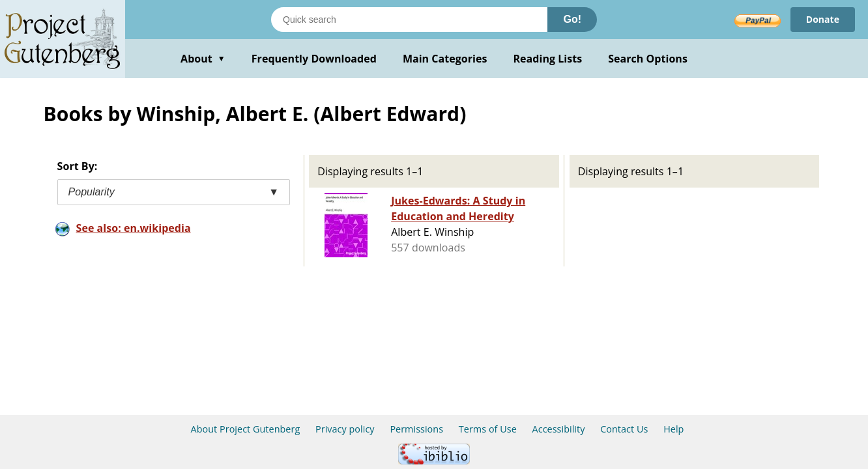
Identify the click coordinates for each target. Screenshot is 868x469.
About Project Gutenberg (246, 429)
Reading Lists (548, 59)
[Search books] (409, 20)
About (203, 59)
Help (673, 429)
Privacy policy (345, 429)
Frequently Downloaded (314, 59)
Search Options (648, 59)
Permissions (416, 429)
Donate (823, 19)
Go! (572, 19)
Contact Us (624, 429)
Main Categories (445, 59)
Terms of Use (488, 429)
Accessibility (559, 429)
